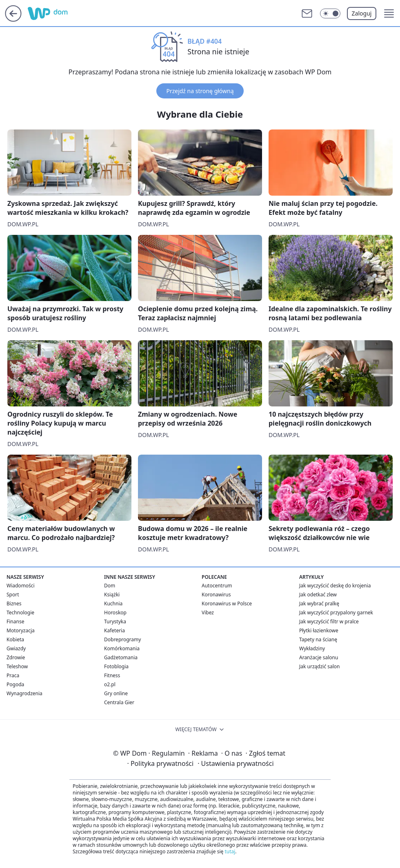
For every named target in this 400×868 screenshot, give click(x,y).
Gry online (116, 693)
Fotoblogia (116, 666)
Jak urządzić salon (320, 666)
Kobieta (15, 639)
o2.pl (110, 684)
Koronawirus (216, 595)
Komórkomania (122, 648)
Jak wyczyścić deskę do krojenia (335, 586)
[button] (389, 13)
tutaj (230, 851)
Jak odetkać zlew (318, 595)
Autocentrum (217, 586)
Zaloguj (362, 13)
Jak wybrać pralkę (319, 604)
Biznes (14, 604)
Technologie (20, 613)
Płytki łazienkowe (319, 630)
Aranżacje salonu (319, 657)
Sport (13, 595)
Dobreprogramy (122, 639)
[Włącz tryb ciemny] (330, 13)
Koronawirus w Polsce (227, 604)
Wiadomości (21, 586)
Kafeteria (114, 630)
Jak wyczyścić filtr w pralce (329, 621)
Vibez (208, 613)
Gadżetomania (121, 657)
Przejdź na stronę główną (200, 91)
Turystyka (115, 621)
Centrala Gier (119, 702)
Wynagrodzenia (24, 693)
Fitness (112, 675)
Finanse (15, 621)
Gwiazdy (16, 648)
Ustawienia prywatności (236, 763)
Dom (110, 586)
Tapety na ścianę (318, 639)
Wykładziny (312, 648)
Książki (112, 595)
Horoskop (115, 613)
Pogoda (15, 684)
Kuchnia (113, 604)
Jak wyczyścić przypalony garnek (336, 613)
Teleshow (17, 666)
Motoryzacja (21, 630)
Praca (13, 675)
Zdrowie (16, 657)
